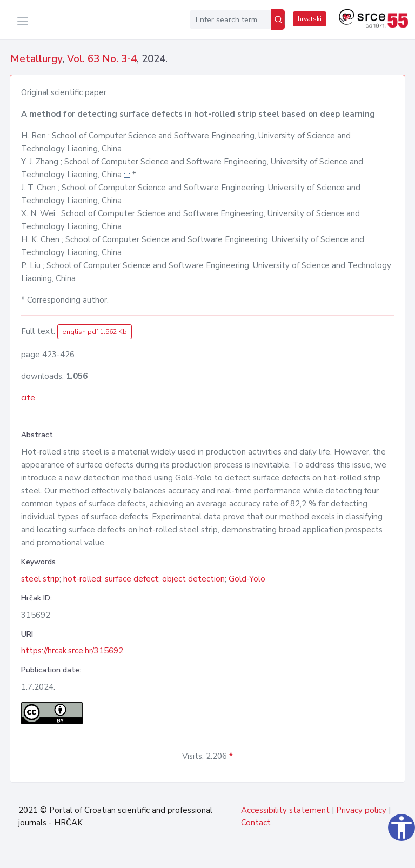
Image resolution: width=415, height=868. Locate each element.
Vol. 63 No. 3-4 (102, 59)
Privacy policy (361, 810)
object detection (193, 579)
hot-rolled (82, 579)
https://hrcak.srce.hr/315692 (72, 651)
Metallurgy (36, 59)
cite (28, 398)
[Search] (278, 19)
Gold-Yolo (247, 579)
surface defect (132, 579)
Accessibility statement (285, 810)
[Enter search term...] (230, 19)
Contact (256, 823)
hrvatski (310, 19)
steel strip (40, 579)
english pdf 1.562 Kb (95, 332)
